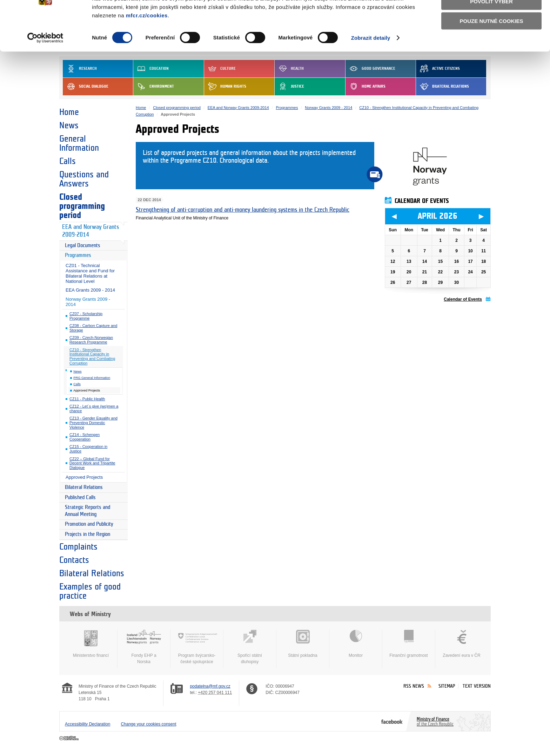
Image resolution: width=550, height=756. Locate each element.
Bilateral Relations (84, 487)
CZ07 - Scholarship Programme (86, 316)
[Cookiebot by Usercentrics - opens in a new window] (45, 74)
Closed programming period (82, 206)
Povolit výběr (491, 37)
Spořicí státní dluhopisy (250, 647)
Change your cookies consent (148, 724)
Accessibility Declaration (88, 724)
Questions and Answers (84, 179)
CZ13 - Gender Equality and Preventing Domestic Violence (93, 423)
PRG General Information (92, 378)
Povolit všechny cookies (491, 17)
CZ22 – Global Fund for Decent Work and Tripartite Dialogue (92, 463)
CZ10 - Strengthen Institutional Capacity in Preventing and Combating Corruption (92, 356)
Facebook (392, 721)
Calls (68, 161)
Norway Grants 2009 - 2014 (88, 302)
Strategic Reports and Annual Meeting (88, 511)
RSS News (414, 686)
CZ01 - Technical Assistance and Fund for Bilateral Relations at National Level (90, 273)
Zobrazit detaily (371, 73)
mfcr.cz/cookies (147, 51)
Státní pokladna (303, 644)
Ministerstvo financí (91, 644)
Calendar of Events (463, 299)
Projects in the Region (88, 534)
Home (69, 112)
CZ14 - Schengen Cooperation (85, 437)
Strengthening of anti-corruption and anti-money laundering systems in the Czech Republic (243, 210)
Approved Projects (84, 477)
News (69, 125)
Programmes (78, 255)
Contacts (74, 560)
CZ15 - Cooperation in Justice (88, 449)
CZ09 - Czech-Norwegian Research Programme (91, 340)
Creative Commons (70, 738)
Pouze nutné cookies (492, 57)
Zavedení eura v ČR (462, 644)
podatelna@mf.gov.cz (210, 686)
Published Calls (80, 498)
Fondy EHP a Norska (144, 647)
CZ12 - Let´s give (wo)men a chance (94, 408)
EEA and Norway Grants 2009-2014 (90, 231)
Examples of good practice (90, 591)
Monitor (356, 644)
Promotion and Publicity (89, 524)
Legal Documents (83, 246)
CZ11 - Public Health (87, 399)
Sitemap (447, 686)
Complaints (78, 547)
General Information (79, 143)
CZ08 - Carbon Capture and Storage (93, 328)
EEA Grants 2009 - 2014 (90, 290)
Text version (477, 686)
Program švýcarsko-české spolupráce (197, 647)
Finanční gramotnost (409, 644)
